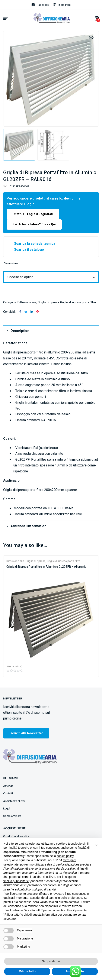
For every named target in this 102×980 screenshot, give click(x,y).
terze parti (70, 860)
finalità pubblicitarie (16, 881)
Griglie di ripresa (48, 302)
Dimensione (11, 263)
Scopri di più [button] (51, 961)
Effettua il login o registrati (33, 214)
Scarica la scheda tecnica (35, 244)
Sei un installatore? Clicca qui (34, 224)
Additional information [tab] (28, 526)
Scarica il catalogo (29, 250)
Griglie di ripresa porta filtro (78, 302)
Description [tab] (20, 331)
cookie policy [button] (65, 856)
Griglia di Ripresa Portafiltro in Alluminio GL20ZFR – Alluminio (46, 567)
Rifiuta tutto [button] (27, 971)
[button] (96, 845)
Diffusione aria (27, 302)
